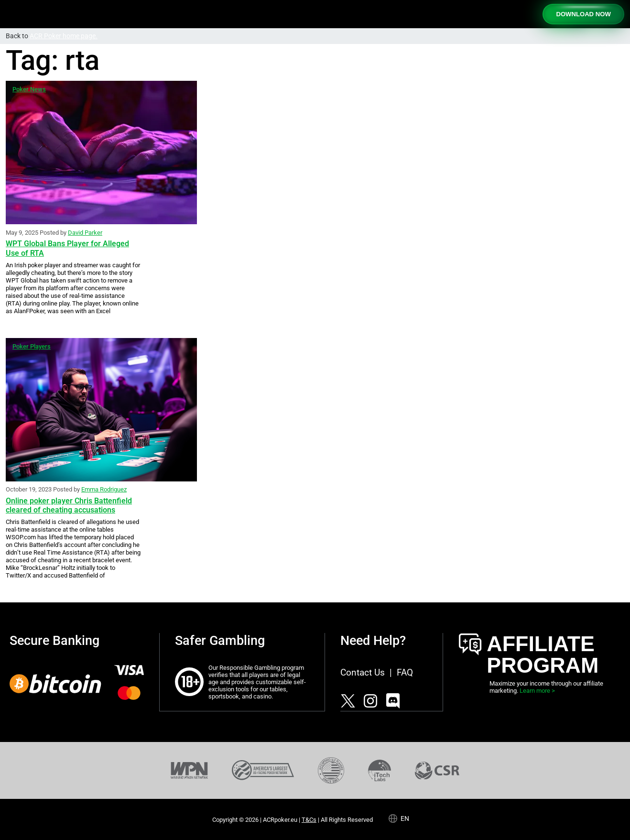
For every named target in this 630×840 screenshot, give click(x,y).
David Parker (85, 233)
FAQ (405, 672)
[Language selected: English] (403, 818)
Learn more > (537, 691)
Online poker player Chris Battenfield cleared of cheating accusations (69, 505)
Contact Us (363, 672)
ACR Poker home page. (64, 36)
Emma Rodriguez (104, 489)
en (405, 818)
